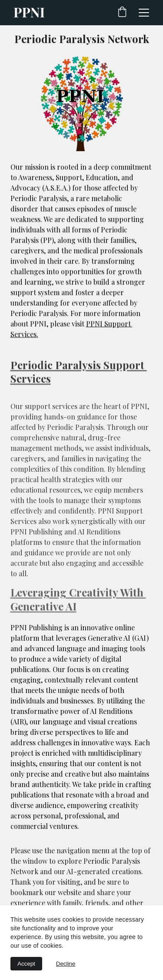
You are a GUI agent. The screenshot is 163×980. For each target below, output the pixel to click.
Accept (26, 964)
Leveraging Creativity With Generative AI (78, 600)
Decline (66, 964)
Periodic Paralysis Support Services (79, 373)
